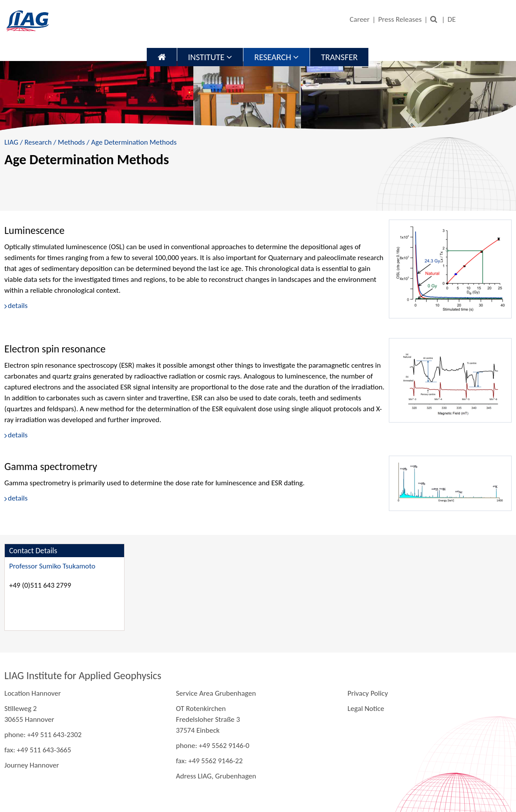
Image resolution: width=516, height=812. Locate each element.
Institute (210, 57)
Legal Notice (366, 709)
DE (452, 19)
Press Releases (400, 19)
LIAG (11, 142)
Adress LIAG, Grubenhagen (216, 776)
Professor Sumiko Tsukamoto (52, 566)
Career (360, 19)
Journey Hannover (32, 765)
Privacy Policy (368, 693)
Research (277, 57)
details (18, 306)
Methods (71, 142)
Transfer (339, 57)
